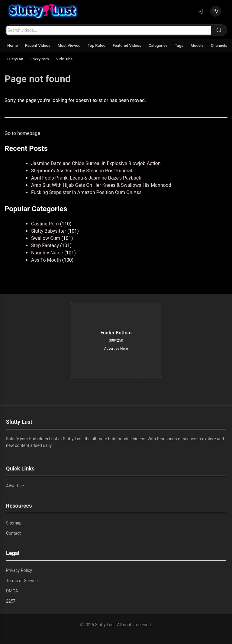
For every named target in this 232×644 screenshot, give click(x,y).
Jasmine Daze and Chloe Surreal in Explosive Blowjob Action (96, 163)
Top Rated (97, 45)
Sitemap (14, 523)
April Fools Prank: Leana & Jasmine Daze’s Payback (86, 178)
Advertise (15, 486)
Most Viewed (69, 45)
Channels (219, 45)
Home (13, 45)
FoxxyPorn (40, 59)
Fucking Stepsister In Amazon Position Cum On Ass (86, 192)
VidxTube (64, 59)
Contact (13, 533)
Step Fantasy (45, 245)
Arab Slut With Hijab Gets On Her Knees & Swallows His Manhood (101, 185)
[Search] (219, 30)
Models (197, 45)
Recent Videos (38, 45)
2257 (11, 601)
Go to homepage (22, 133)
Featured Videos (127, 45)
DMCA (12, 591)
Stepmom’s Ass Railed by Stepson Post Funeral (82, 171)
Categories (158, 45)
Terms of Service (22, 581)
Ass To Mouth (46, 260)
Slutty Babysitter (49, 231)
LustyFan (15, 59)
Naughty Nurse (47, 253)
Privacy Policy (19, 570)
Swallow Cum (46, 238)
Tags (179, 45)
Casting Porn (45, 224)
